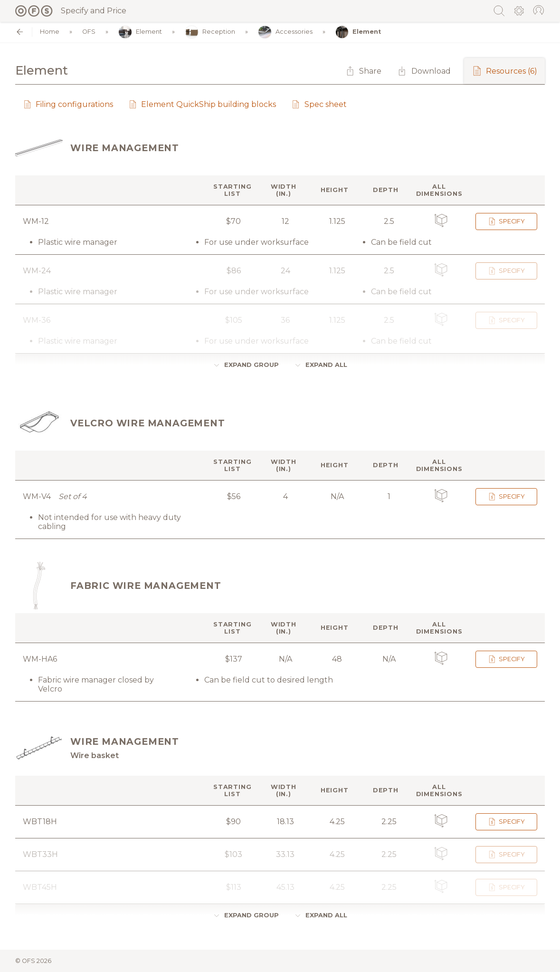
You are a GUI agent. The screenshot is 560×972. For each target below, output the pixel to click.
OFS (89, 32)
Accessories (285, 32)
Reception (210, 32)
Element (140, 32)
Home (50, 32)
